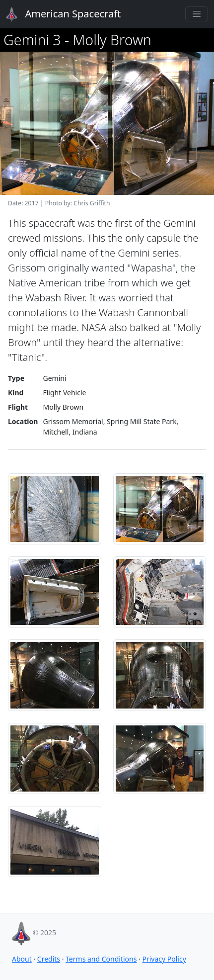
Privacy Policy (164, 959)
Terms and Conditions (101, 959)
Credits (49, 959)
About (22, 959)
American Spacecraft (58, 14)
